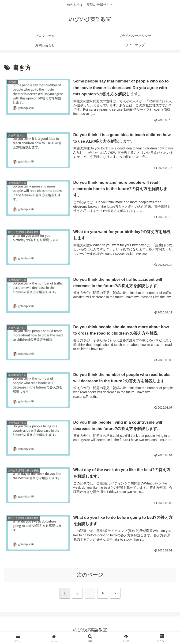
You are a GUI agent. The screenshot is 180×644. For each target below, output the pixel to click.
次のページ (90, 575)
